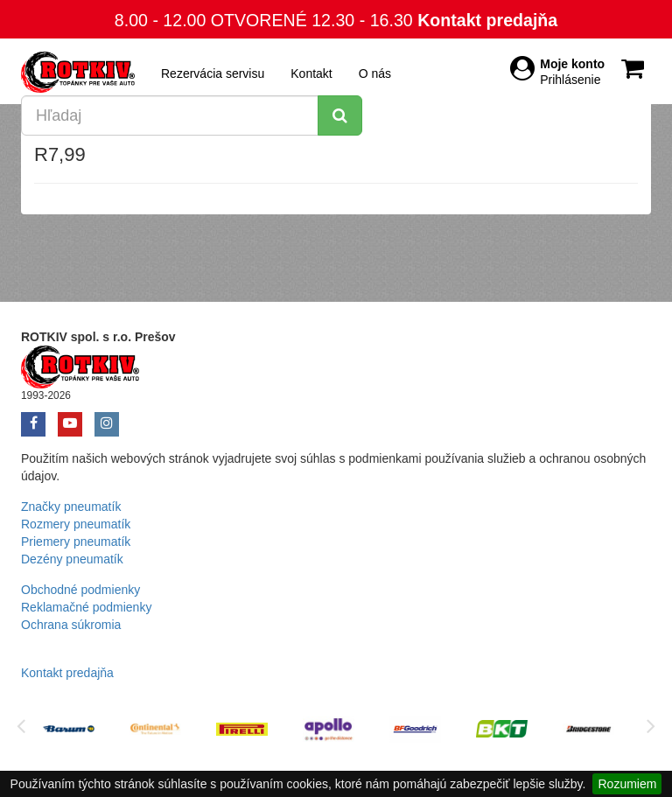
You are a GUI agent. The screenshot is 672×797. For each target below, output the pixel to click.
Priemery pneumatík (76, 542)
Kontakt (311, 73)
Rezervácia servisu (213, 73)
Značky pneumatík (71, 507)
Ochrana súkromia (71, 625)
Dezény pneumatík (72, 559)
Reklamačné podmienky (86, 607)
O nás (375, 73)
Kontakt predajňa (487, 20)
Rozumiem (627, 784)
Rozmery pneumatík (76, 524)
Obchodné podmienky (80, 590)
